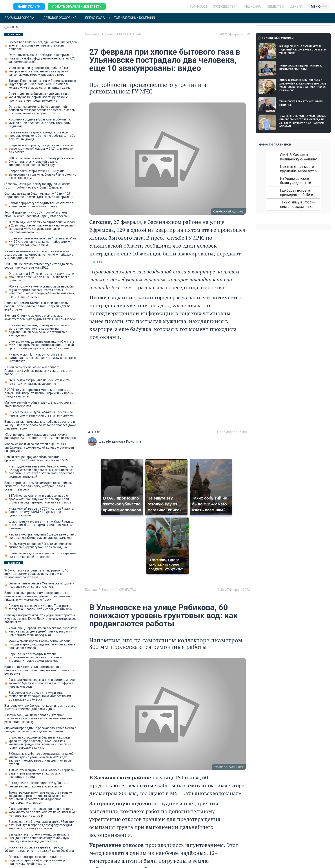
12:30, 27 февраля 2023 (233, 590)
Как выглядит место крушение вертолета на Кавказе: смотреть (299, 169)
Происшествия (225, 7)
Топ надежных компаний (135, 18)
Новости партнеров (275, 145)
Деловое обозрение (60, 18)
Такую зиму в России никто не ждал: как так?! (298, 204)
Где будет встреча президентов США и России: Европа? (297, 193)
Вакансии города (19, 18)
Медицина (252, 7)
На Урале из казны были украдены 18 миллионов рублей (296, 181)
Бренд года (95, 18)
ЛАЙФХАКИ (198, 7)
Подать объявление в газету (77, 7)
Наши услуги (29, 7)
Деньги (296, 7)
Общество (276, 7)
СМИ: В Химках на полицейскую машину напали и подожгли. (298, 157)
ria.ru (96, 261)
